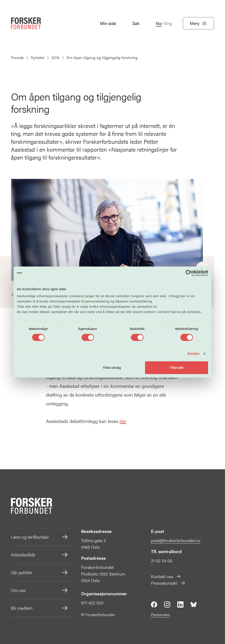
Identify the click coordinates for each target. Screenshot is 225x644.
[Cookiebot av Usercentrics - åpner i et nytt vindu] (189, 273)
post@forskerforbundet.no (176, 540)
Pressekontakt (168, 583)
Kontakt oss (166, 576)
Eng (168, 23)
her (123, 421)
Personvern (161, 614)
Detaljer (194, 353)
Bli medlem (40, 608)
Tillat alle (176, 368)
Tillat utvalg (112, 368)
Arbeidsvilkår (40, 555)
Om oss (40, 590)
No (159, 23)
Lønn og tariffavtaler (40, 537)
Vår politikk (40, 572)
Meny (198, 23)
